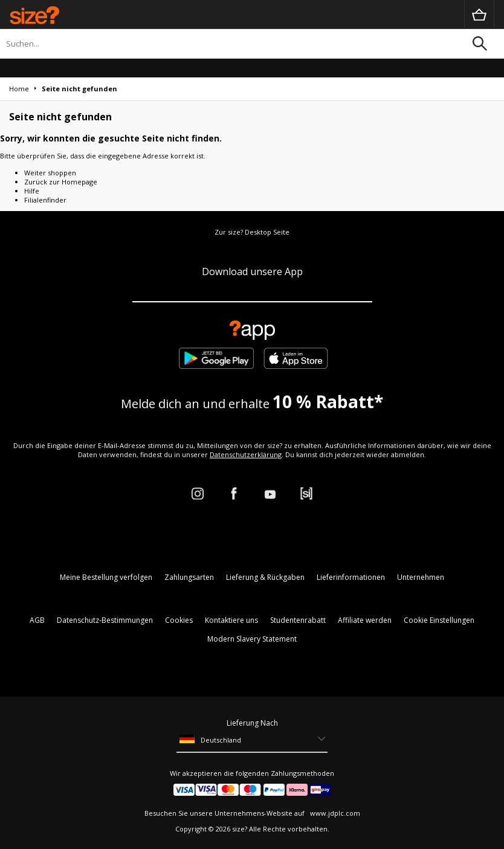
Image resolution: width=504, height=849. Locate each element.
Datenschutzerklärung (246, 454)
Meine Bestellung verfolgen (106, 577)
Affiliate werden (365, 620)
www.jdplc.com (334, 813)
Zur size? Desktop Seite (252, 232)
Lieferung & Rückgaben (265, 577)
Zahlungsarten (189, 577)
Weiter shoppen (50, 173)
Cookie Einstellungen (439, 620)
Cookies (179, 620)
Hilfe (32, 191)
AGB (37, 620)
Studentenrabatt (298, 620)
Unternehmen (421, 577)
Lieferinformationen (351, 577)
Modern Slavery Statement (252, 639)
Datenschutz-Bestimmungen (105, 620)
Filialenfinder (45, 200)
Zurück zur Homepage (61, 182)
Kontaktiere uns (231, 620)
